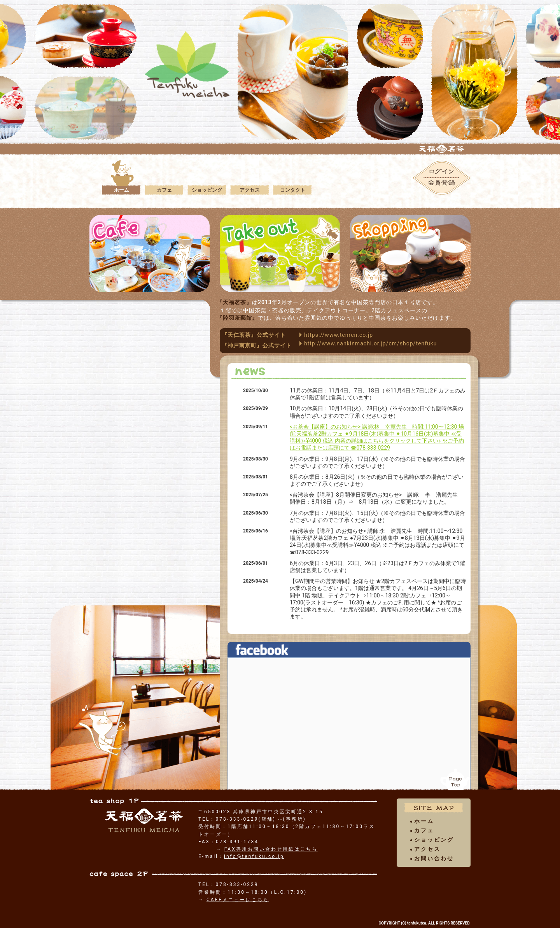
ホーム (121, 190)
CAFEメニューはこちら (238, 900)
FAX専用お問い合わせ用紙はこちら (271, 849)
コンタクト (292, 190)
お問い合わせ (434, 858)
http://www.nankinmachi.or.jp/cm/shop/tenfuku (371, 343)
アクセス (250, 190)
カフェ (164, 190)
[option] (390, 108)
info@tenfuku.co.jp (254, 856)
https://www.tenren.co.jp (339, 335)
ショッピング (207, 190)
